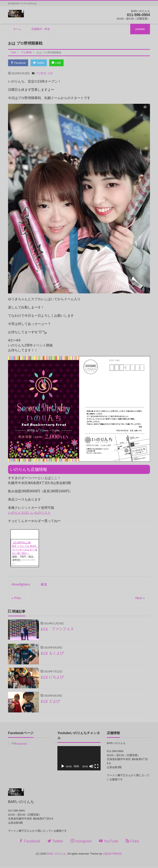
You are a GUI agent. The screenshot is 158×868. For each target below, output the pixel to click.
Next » (140, 598)
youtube (140, 29)
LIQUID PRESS (112, 854)
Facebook (18, 63)
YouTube (109, 841)
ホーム (17, 29)
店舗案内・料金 (41, 29)
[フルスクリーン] (96, 767)
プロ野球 (41, 73)
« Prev (16, 598)
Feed (132, 841)
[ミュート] (91, 767)
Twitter (39, 63)
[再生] (63, 767)
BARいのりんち (56, 854)
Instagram (81, 841)
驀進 (44, 584)
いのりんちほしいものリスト (29, 513)
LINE (57, 63)
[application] (79, 759)
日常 (50, 73)
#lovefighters (21, 584)
